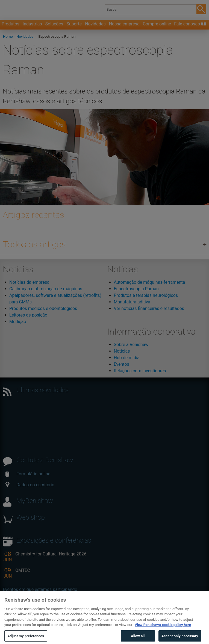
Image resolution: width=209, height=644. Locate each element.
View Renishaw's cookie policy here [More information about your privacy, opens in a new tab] (163, 628)
